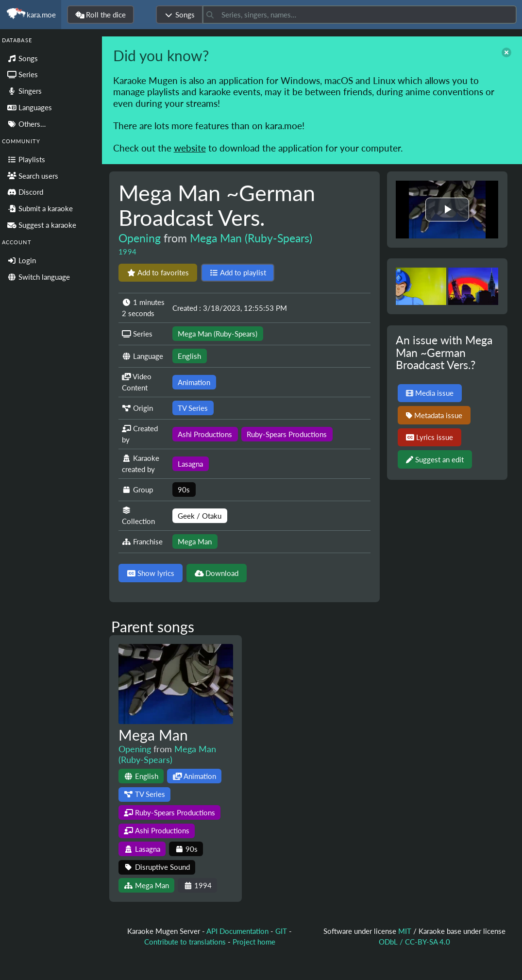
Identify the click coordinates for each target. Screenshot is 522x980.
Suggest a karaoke (42, 225)
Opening (140, 238)
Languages (30, 107)
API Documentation (237, 931)
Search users (33, 176)
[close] (506, 52)
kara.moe (31, 15)
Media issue (430, 393)
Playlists (26, 159)
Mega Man (153, 735)
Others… (26, 124)
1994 (128, 252)
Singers (25, 91)
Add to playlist (238, 272)
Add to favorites (158, 272)
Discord (25, 192)
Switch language (39, 277)
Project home (254, 942)
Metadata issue (434, 415)
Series (23, 74)
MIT (406, 931)
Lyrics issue (429, 437)
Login (22, 260)
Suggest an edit (435, 459)
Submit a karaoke (40, 208)
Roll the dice (101, 15)
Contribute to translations (185, 942)
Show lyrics (151, 573)
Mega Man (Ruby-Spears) (251, 238)
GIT (282, 931)
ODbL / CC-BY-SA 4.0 (414, 942)
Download (217, 573)
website (190, 148)
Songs (179, 15)
